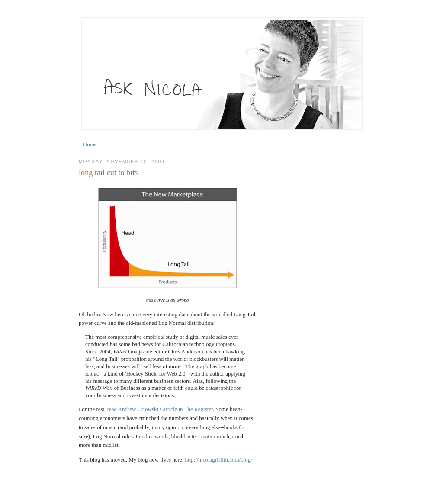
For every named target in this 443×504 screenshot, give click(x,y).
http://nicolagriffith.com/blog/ (219, 460)
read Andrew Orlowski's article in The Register (160, 409)
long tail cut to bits (108, 173)
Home (90, 144)
